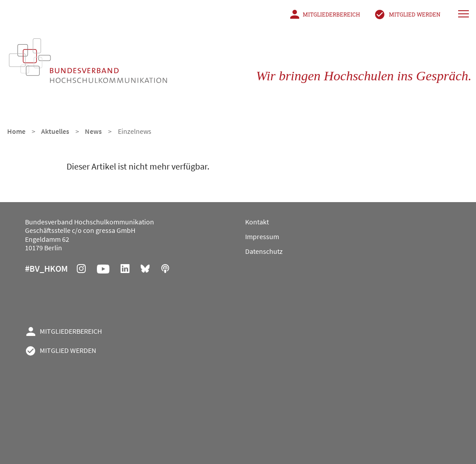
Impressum (262, 236)
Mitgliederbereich (331, 14)
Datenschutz (264, 251)
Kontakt (257, 222)
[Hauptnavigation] (464, 13)
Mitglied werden (415, 14)
